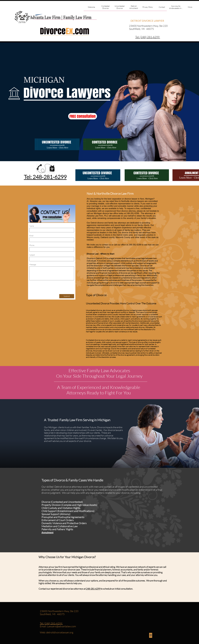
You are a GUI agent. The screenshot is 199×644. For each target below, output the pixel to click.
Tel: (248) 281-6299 (51, 623)
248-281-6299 (93, 589)
